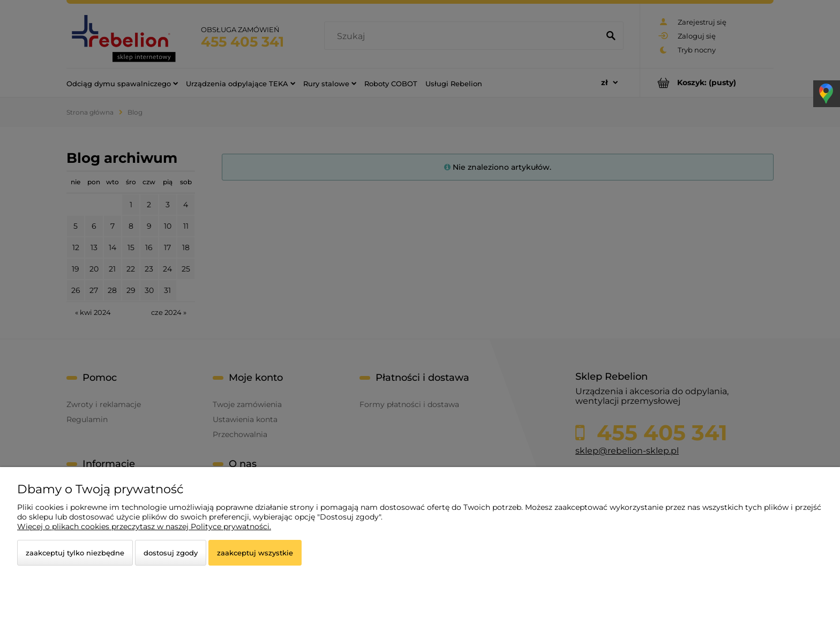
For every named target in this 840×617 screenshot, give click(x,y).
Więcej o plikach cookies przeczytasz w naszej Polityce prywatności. (144, 526)
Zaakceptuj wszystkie (255, 553)
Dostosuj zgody (171, 553)
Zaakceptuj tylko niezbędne (75, 553)
